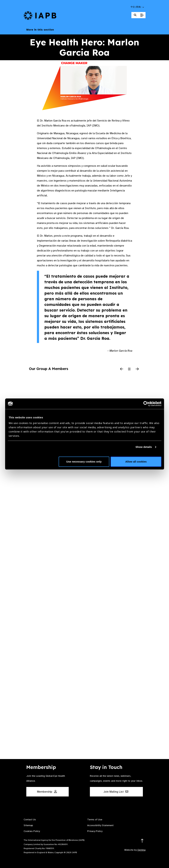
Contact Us (30, 820)
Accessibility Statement (100, 825)
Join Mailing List (116, 792)
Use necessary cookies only (84, 462)
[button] (138, 7)
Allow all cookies (136, 462)
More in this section (85, 30)
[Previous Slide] (122, 369)
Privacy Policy (95, 831)
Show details (144, 447)
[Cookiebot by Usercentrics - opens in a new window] (146, 404)
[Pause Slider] (129, 369)
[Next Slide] (137, 369)
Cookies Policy (32, 831)
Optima (141, 850)
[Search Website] (135, 15)
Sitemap (28, 825)
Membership (47, 792)
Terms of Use (95, 820)
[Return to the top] (142, 841)
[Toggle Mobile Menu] (142, 15)
